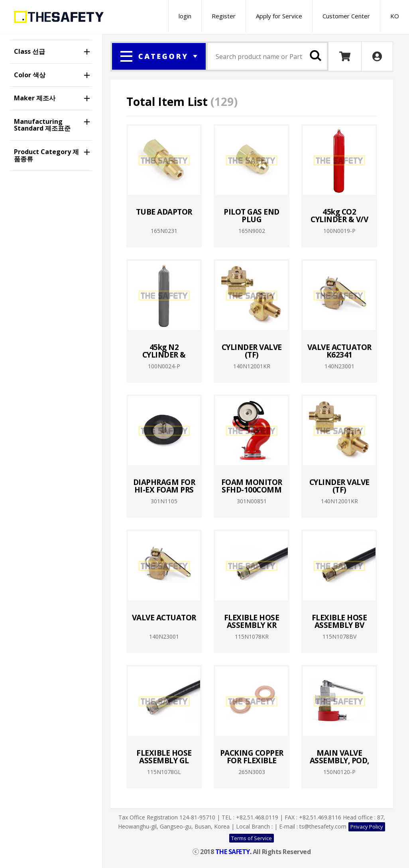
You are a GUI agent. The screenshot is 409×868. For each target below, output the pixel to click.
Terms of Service (252, 838)
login (185, 16)
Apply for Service (279, 16)
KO (395, 16)
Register (224, 16)
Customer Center (346, 16)
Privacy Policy (367, 827)
